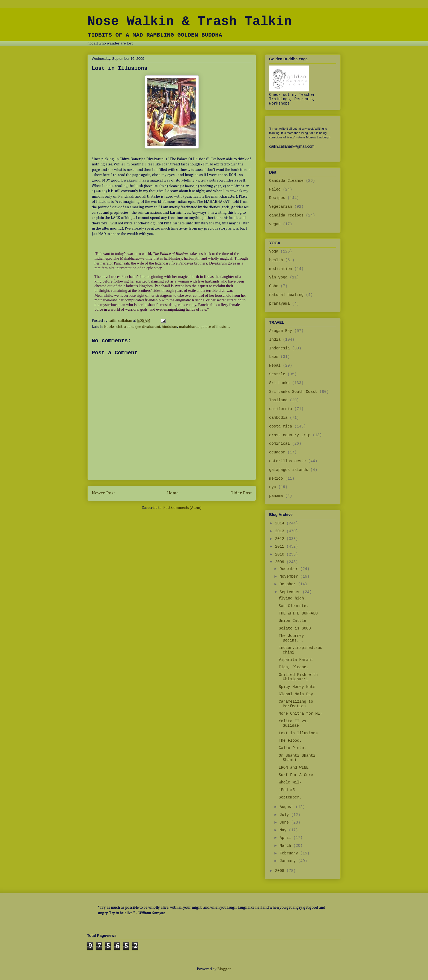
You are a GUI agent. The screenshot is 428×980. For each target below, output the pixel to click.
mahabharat (189, 327)
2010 (281, 554)
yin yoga (278, 277)
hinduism (169, 327)
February (290, 853)
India (275, 340)
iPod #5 (287, 790)
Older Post (241, 493)
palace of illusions (215, 327)
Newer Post (103, 493)
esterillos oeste (287, 461)
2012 (281, 539)
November (290, 577)
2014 (281, 523)
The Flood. (290, 741)
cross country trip (290, 435)
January (289, 861)
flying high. (292, 598)
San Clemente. (294, 606)
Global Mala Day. (297, 694)
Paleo (275, 189)
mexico (276, 479)
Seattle (277, 374)
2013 (281, 531)
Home (173, 493)
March (286, 846)
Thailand (278, 400)
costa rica (281, 426)
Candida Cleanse (286, 181)
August (288, 807)
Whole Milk (290, 782)
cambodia (278, 418)
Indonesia (280, 348)
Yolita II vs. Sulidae (294, 724)
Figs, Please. (294, 667)
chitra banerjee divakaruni (138, 327)
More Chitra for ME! (301, 714)
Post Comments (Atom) (182, 508)
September (291, 592)
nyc (273, 487)
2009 (281, 562)
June (285, 822)
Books (109, 327)
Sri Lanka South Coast (293, 392)
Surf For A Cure (296, 775)
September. (290, 797)
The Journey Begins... (291, 638)
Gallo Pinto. (292, 748)
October (289, 584)
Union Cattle (292, 621)
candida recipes (286, 215)
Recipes (277, 198)
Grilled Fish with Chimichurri (298, 677)
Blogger (224, 969)
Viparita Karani (296, 660)
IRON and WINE (294, 768)
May (284, 830)
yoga (274, 251)
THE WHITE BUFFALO (298, 613)
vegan (275, 224)
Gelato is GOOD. (296, 628)
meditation (281, 269)
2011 (281, 547)
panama (276, 496)
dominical (280, 444)
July (285, 815)
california (281, 409)
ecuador (277, 452)
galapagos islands (289, 470)
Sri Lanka (280, 383)
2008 (281, 871)
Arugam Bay (281, 331)
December (290, 569)
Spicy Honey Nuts (297, 687)
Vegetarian (281, 207)
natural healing (286, 295)
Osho (274, 286)
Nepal (275, 366)
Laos (274, 357)
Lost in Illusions (298, 733)
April (286, 838)
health (276, 260)
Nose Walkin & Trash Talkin (190, 22)
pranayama (280, 304)
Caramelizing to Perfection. (296, 704)
